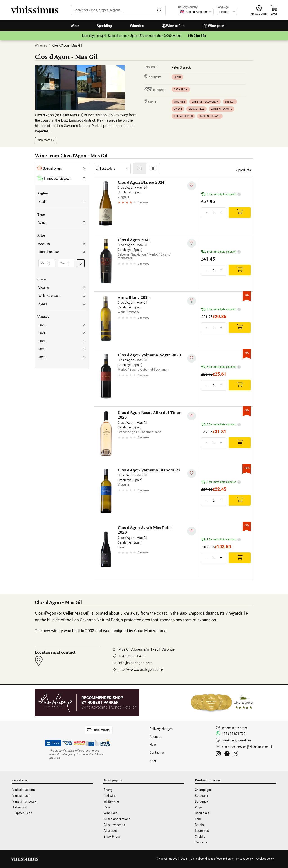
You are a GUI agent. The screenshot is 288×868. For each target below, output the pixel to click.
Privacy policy (244, 859)
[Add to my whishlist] (192, 186)
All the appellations (117, 819)
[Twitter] (237, 754)
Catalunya (181, 89)
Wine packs (215, 26)
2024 (62, 333)
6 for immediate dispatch (221, 194)
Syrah (178, 109)
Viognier (179, 102)
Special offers (62, 168)
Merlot (230, 102)
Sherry (108, 790)
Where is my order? (235, 728)
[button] (259, 10)
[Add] (240, 212)
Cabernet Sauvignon (205, 102)
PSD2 (53, 743)
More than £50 (62, 252)
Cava (107, 807)
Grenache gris (183, 116)
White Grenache (222, 109)
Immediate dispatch (62, 179)
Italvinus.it (20, 807)
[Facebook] (228, 754)
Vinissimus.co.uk (24, 801)
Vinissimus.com (24, 790)
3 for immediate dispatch (221, 540)
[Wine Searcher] (222, 703)
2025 (62, 357)
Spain (177, 77)
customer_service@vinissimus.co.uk (247, 747)
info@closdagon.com (135, 663)
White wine (111, 801)
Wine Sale (110, 813)
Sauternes (202, 831)
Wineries (137, 26)
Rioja (198, 807)
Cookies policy (265, 859)
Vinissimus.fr (22, 796)
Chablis (200, 837)
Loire (198, 819)
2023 (62, 349)
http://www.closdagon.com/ (141, 670)
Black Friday (112, 837)
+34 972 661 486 (132, 656)
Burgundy (201, 801)
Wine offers (173, 26)
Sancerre (201, 842)
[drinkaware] (78, 754)
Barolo (199, 825)
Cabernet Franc (210, 116)
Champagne (203, 790)
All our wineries (114, 825)
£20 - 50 (62, 244)
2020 (62, 325)
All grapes (110, 831)
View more (44, 140)
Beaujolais (202, 813)
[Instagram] (219, 754)
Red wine (110, 796)
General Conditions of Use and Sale (212, 859)
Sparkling (104, 26)
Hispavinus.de (22, 813)
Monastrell (196, 109)
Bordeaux (201, 796)
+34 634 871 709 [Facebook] (234, 734)
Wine (75, 26)
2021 (62, 341)
